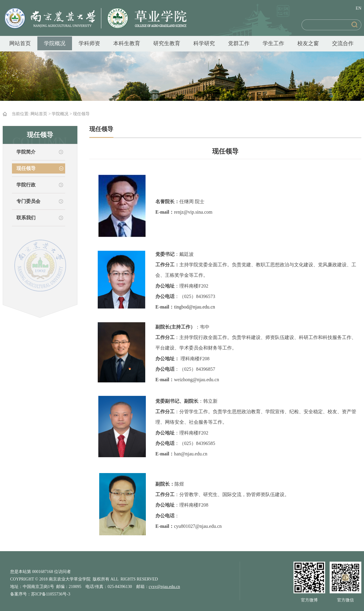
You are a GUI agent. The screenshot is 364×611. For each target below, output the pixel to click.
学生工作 (273, 43)
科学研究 (204, 43)
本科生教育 (127, 43)
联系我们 (26, 218)
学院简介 (26, 152)
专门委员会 (28, 201)
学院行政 (26, 185)
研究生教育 (167, 43)
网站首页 (20, 43)
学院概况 (55, 43)
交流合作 (343, 43)
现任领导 (81, 114)
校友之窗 (308, 43)
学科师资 (89, 43)
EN (358, 8)
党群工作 (239, 43)
